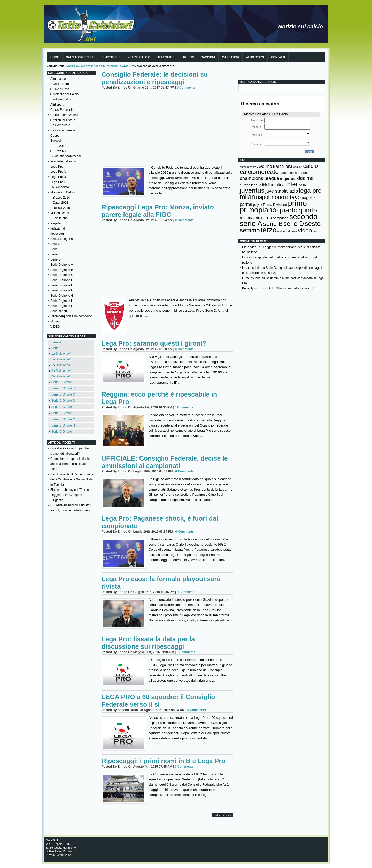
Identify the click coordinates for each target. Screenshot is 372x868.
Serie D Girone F (63, 413)
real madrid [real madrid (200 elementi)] (250, 218)
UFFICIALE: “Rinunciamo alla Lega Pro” (286, 288)
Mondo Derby (60, 213)
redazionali (58, 228)
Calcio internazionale (65, 115)
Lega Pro (57, 167)
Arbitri (188, 57)
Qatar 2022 (60, 203)
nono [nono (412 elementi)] (278, 197)
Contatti (278, 57)
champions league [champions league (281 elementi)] (259, 178)
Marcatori (230, 57)
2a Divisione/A (61, 371)
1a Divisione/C (61, 365)
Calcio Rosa (61, 89)
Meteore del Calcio (66, 94)
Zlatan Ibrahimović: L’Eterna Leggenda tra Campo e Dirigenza (70, 495)
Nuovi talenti (59, 218)
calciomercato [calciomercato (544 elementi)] (259, 172)
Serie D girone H (62, 301)
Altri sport (57, 105)
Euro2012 (59, 146)
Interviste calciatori (63, 161)
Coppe (55, 136)
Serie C (56, 254)
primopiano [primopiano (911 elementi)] (258, 210)
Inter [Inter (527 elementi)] (291, 184)
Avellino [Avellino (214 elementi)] (264, 166)
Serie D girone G (62, 296)
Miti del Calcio (62, 99)
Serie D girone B (62, 270)
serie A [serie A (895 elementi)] (251, 223)
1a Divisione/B (61, 359)
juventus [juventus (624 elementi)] (252, 190)
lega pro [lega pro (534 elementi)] (310, 190)
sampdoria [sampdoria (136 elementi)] (281, 218)
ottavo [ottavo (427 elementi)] (293, 197)
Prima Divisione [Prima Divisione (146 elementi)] (275, 205)
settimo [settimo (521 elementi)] (250, 230)
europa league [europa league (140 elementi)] (250, 185)
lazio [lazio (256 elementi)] (293, 191)
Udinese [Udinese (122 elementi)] (292, 231)
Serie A (55, 244)
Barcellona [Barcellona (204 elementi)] (283, 166)
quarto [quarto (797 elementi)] (288, 210)
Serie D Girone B (63, 388)
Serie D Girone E (63, 407)
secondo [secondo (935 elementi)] (303, 217)
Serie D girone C (62, 275)
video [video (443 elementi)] (305, 230)
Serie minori (59, 311)
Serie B (55, 249)
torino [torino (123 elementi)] (281, 231)
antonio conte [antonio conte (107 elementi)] (248, 167)
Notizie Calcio (139, 57)
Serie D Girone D (63, 401)
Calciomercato (60, 125)
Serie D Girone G (63, 419)
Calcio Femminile (62, 110)
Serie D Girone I (63, 432)
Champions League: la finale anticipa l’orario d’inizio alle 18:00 (70, 464)
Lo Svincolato (60, 187)
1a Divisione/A (61, 354)
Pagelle (56, 223)
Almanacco (58, 79)
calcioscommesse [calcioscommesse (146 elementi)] (293, 173)
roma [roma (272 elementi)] (267, 218)
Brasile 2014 (61, 198)
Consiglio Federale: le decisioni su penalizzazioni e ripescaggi (155, 78)
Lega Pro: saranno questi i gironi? (154, 343)
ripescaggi (57, 234)
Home (55, 57)
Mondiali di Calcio (63, 192)
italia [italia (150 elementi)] (302, 185)
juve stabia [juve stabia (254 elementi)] (276, 191)
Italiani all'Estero (64, 120)
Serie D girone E (62, 285)
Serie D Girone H (63, 425)
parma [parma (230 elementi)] (246, 204)
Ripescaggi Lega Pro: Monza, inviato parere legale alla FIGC (158, 211)
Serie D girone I (61, 306)
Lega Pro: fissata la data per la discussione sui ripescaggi (148, 643)
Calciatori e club (80, 57)
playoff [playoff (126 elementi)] (258, 205)
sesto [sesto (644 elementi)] (313, 224)
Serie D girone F (62, 290)
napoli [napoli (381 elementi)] (263, 197)
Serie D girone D (62, 280)
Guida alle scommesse (66, 156)
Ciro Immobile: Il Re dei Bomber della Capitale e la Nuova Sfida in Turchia (72, 479)
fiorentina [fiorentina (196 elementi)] (276, 185)
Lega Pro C (58, 182)
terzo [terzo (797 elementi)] (269, 230)
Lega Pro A (58, 172)
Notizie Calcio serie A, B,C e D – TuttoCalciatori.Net (100, 66)
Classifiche (111, 57)
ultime (55, 321)
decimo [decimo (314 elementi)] (305, 178)
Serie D (56, 259)
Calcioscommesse (63, 130)
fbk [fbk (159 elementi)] (264, 185)
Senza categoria (62, 239)
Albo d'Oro (255, 57)
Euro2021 (59, 151)
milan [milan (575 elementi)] (247, 197)
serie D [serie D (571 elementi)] (294, 224)
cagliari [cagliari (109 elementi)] (298, 167)
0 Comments (186, 88)
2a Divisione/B (61, 376)
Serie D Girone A (63, 382)
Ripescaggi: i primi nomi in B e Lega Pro (163, 761)
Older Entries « (222, 815)
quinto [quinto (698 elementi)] (308, 210)
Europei (56, 141)
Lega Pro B (58, 177)
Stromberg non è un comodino (71, 316)
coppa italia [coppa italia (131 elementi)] (288, 179)
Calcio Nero (61, 84)
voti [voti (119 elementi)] (315, 231)
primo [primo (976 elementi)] (297, 203)
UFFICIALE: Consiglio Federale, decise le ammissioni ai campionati (165, 462)
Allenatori (166, 57)
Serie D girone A (62, 265)
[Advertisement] (167, 129)
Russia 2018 (61, 208)
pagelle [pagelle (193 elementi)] (308, 198)
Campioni (208, 57)
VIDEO (55, 327)
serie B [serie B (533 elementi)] (273, 224)
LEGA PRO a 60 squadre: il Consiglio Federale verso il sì (158, 701)
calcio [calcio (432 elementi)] (311, 166)
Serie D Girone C (63, 394)
